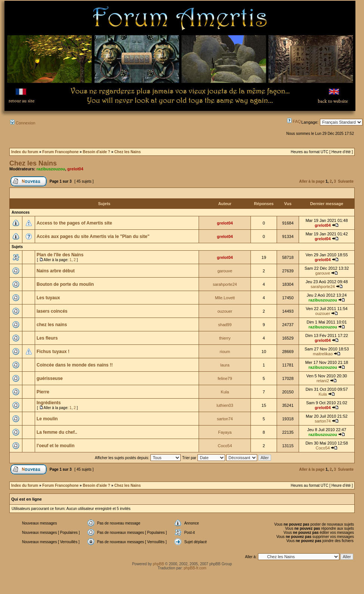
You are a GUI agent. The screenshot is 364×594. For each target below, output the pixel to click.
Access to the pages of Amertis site (74, 223)
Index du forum (25, 152)
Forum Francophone (60, 152)
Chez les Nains (127, 152)
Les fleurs (47, 338)
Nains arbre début (56, 271)
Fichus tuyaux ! (53, 352)
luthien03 (225, 405)
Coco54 (225, 446)
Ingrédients (49, 403)
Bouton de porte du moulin (65, 284)
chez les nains (52, 325)
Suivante (346, 181)
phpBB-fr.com (195, 568)
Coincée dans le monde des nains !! (75, 365)
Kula (225, 392)
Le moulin (47, 419)
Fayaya (225, 432)
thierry (225, 338)
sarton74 (225, 419)
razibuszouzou (51, 169)
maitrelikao (323, 354)
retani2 (323, 381)
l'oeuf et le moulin (56, 446)
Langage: (310, 122)
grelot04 (75, 169)
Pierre (43, 392)
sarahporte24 (225, 284)
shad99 (225, 325)
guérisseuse (50, 378)
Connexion (23, 123)
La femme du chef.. (57, 432)
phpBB (158, 564)
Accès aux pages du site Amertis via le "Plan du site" (93, 236)
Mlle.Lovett (225, 298)
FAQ (294, 121)
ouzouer (225, 311)
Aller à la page (312, 181)
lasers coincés (52, 311)
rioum (225, 352)
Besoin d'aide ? (97, 152)
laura (225, 365)
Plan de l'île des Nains (60, 255)
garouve (225, 271)
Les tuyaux (48, 298)
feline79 (225, 378)
